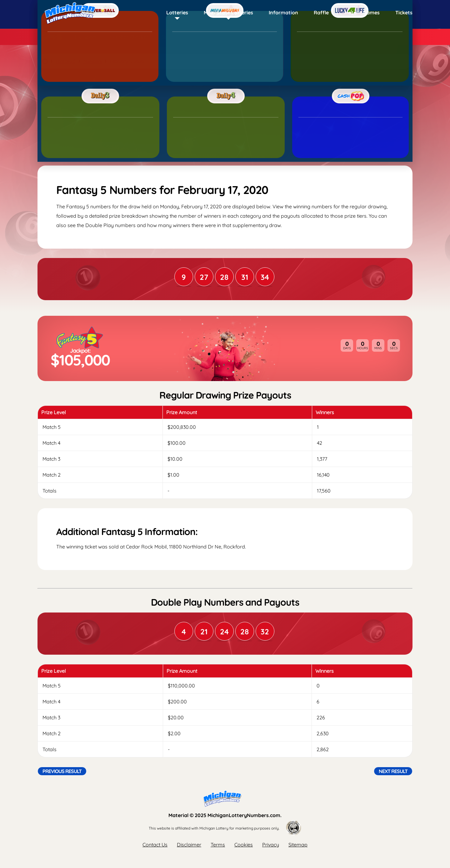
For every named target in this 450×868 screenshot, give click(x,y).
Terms (218, 845)
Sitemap (298, 845)
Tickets (404, 12)
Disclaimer (189, 845)
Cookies (244, 845)
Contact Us (155, 845)
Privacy (271, 845)
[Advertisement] (225, 117)
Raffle (321, 12)
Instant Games (362, 12)
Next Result (393, 771)
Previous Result (62, 771)
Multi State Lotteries (228, 12)
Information (283, 12)
